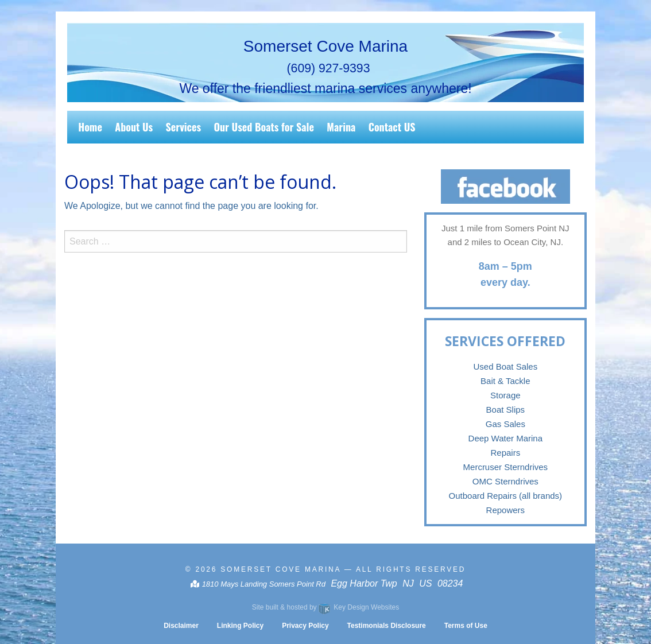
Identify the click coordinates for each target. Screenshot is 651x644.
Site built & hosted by (325, 607)
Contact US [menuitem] (392, 127)
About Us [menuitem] (134, 127)
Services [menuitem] (183, 127)
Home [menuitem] (90, 127)
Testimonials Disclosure (387, 626)
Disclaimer (181, 626)
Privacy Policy (305, 626)
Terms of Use (466, 626)
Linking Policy (240, 626)
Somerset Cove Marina (280, 569)
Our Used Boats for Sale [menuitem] (264, 127)
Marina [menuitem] (341, 127)
